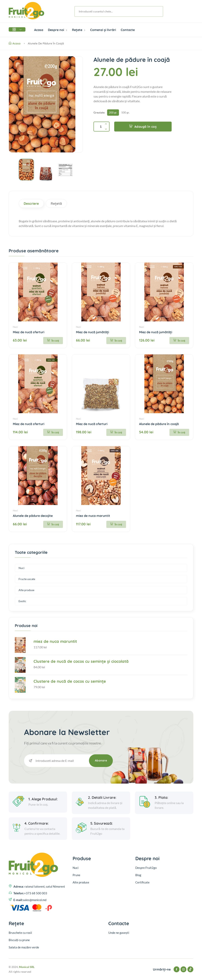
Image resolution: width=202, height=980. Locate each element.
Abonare (101, 760)
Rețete (79, 30)
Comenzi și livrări (103, 30)
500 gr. (125, 112)
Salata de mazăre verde (24, 947)
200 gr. (113, 112)
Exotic (22, 601)
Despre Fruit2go (146, 868)
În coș (53, 340)
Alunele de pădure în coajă (159, 424)
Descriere (31, 203)
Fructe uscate (27, 579)
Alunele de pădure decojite (33, 516)
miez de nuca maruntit (93, 516)
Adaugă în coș (143, 127)
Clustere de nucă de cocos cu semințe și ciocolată (81, 661)
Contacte (128, 30)
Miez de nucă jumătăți (93, 332)
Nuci (15, 327)
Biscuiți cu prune (19, 940)
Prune (76, 875)
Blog (138, 875)
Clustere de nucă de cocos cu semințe (70, 681)
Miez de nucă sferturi (29, 332)
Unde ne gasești (119, 933)
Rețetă (56, 203)
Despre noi (58, 30)
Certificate (142, 882)
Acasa (39, 30)
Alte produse (26, 590)
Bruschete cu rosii (20, 933)
